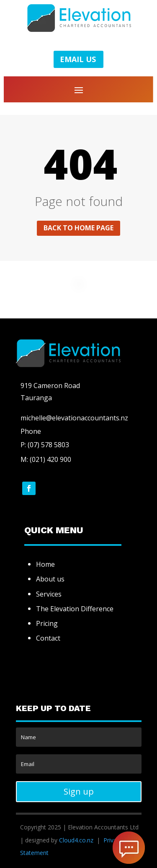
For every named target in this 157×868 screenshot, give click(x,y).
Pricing (47, 623)
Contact (48, 638)
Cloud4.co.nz (76, 840)
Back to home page (78, 228)
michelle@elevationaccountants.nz (74, 418)
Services (49, 594)
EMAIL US (78, 59)
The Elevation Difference (75, 609)
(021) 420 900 (50, 459)
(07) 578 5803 (48, 445)
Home (45, 564)
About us (50, 579)
